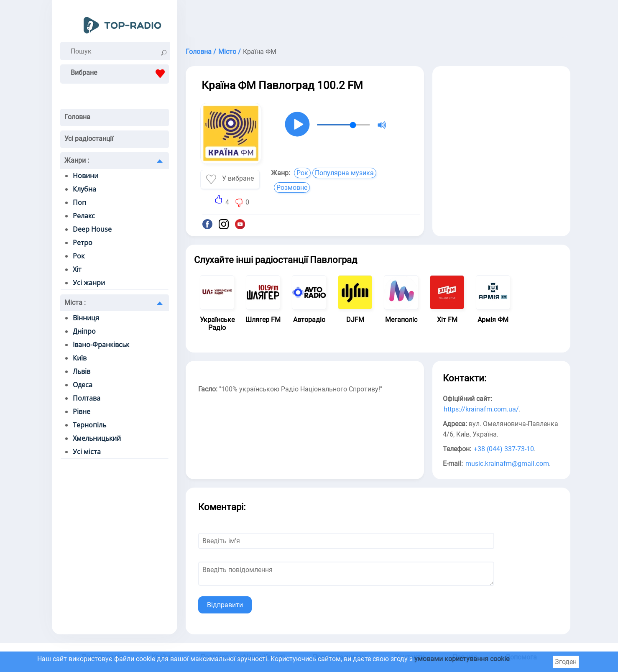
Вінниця (86, 318)
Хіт (77, 269)
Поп (79, 202)
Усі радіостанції (89, 139)
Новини (86, 176)
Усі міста (87, 452)
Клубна (84, 189)
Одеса (83, 385)
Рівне (82, 411)
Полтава (87, 398)
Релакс (84, 216)
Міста (75, 303)
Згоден (566, 662)
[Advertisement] (378, 21)
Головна (77, 117)
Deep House (92, 229)
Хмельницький (97, 438)
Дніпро (84, 331)
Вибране (120, 74)
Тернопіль (89, 425)
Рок (79, 256)
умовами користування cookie (462, 659)
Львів (82, 371)
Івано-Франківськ (101, 345)
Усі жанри (89, 283)
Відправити (225, 605)
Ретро (83, 243)
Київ (80, 358)
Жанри (77, 160)
